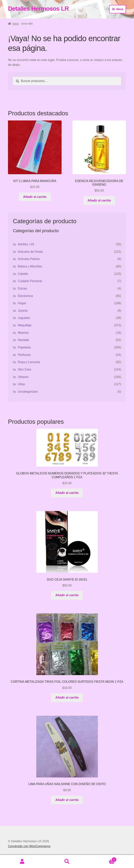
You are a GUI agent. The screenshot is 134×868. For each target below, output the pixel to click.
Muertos (23, 333)
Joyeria (23, 311)
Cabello (23, 274)
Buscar (67, 862)
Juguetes (24, 318)
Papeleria (24, 347)
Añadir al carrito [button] (35, 197)
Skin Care (25, 369)
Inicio (15, 24)
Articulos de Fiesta (30, 252)
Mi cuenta (22, 862)
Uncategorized (28, 392)
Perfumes (24, 355)
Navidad (23, 340)
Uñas (21, 384)
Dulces (23, 288)
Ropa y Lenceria (29, 362)
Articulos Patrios (29, 259)
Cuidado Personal (30, 281)
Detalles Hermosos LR (38, 9)
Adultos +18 (26, 244)
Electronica (25, 296)
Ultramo (23, 377)
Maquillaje (25, 325)
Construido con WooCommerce (29, 846)
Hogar (22, 303)
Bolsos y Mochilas (30, 266)
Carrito (103, 859)
